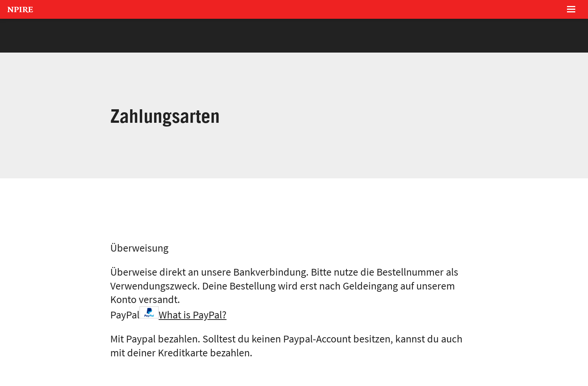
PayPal (168, 315)
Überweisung (139, 248)
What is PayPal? (193, 315)
